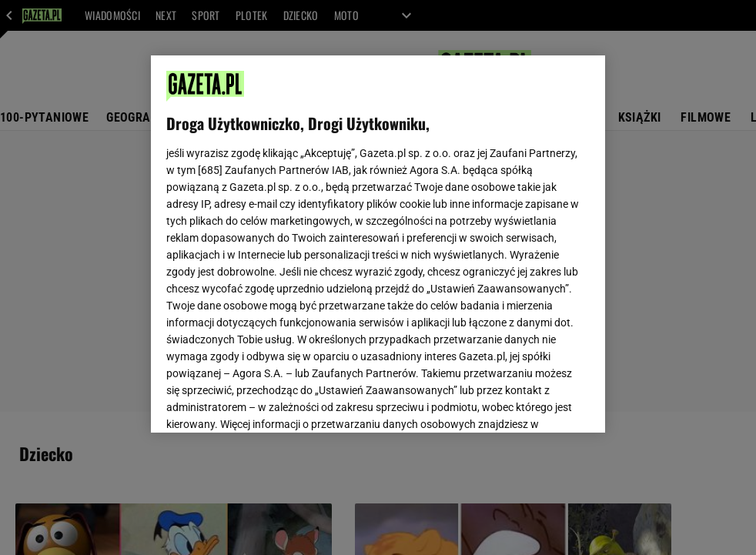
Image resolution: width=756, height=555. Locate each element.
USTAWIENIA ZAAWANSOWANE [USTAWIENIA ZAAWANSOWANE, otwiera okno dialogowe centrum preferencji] (268, 402)
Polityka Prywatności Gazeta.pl (303, 237)
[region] (378, 244)
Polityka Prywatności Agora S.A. (464, 237)
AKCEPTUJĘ (537, 403)
